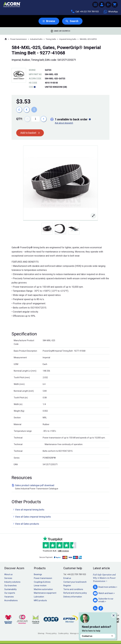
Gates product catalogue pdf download (61, 487)
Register (67, 586)
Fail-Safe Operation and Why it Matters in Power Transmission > (104, 578)
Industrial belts (36, 39)
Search (74, 21)
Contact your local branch (75, 582)
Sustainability (10, 589)
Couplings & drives (42, 582)
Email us (67, 578)
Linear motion (40, 586)
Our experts (10, 593)
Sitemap (41, 633)
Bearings (38, 574)
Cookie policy (63, 633)
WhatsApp (111, 12)
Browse (51, 21)
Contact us (98, 636)
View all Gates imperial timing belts (33, 517)
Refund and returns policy (75, 593)
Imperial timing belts (68, 39)
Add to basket (28, 133)
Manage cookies (77, 633)
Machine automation (43, 589)
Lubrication (39, 597)
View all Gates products (27, 524)
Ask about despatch (64, 123)
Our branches (10, 586)
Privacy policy (51, 633)
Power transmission (19, 39)
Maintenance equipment (45, 593)
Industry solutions (12, 582)
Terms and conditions (73, 589)
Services (8, 578)
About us (8, 574)
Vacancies (9, 597)
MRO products (40, 600)
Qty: (19, 119)
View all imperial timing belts (30, 510)
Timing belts (51, 39)
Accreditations (11, 600)
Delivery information (73, 597)
